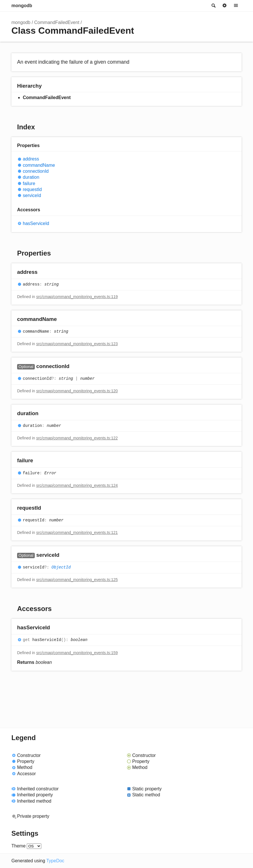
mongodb (22, 6)
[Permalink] (43, 272)
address (31, 159)
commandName (39, 165)
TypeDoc (55, 861)
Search (213, 6)
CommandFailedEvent (57, 22)
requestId (32, 189)
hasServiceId (36, 223)
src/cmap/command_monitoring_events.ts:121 (77, 533)
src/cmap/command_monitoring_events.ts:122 (77, 438)
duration (31, 177)
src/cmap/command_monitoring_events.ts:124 (77, 485)
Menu (236, 6)
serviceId (32, 195)
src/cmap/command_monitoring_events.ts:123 (77, 344)
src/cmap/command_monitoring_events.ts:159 (77, 653)
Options (225, 6)
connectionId (36, 171)
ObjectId (61, 567)
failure (29, 183)
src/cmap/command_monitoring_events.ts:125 (77, 580)
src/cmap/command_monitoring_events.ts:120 (77, 391)
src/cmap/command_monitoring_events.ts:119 (77, 297)
